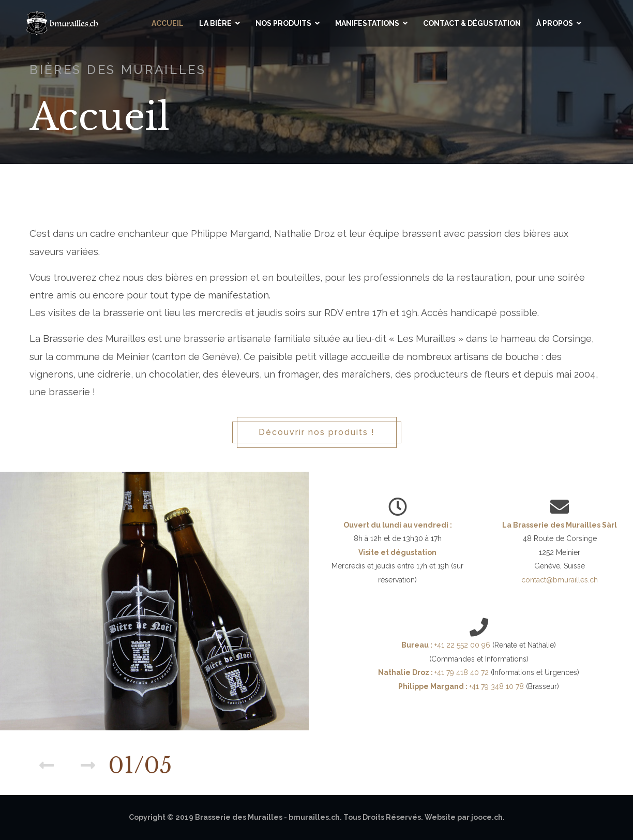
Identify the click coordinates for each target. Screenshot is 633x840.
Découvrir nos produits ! (317, 432)
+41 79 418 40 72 (463, 672)
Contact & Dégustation (472, 23)
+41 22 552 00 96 (462, 645)
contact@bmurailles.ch (560, 580)
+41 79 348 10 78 (498, 686)
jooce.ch (487, 817)
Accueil (168, 23)
